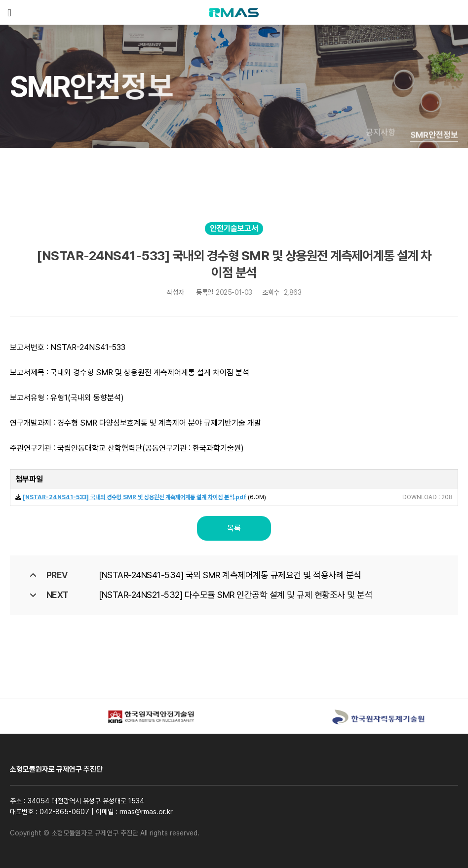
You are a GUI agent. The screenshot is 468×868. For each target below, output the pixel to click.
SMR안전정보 (434, 141)
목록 (234, 528)
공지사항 (381, 137)
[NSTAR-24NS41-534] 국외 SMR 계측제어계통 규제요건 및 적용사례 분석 (230, 575)
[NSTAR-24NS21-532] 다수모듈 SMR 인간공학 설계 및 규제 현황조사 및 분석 (235, 595)
